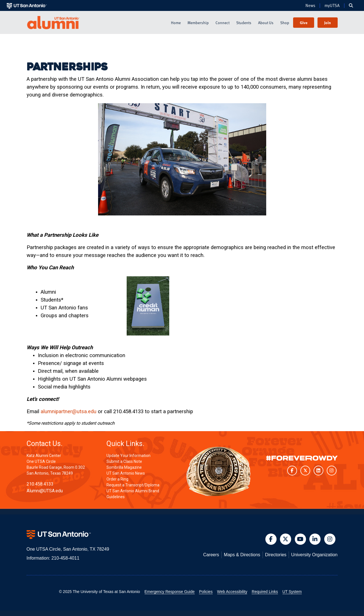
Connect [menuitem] (222, 23)
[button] (271, 539)
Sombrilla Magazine (124, 467)
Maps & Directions (242, 555)
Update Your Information (128, 456)
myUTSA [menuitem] (332, 6)
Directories (276, 555)
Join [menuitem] (328, 23)
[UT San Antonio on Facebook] (292, 471)
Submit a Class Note (124, 461)
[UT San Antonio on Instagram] (332, 471)
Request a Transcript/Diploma (133, 485)
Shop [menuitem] (285, 23)
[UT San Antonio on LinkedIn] (318, 471)
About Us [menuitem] (266, 23)
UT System (292, 592)
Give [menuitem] (304, 23)
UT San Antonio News (126, 473)
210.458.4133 (40, 484)
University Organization (314, 555)
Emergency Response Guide (170, 592)
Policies (206, 592)
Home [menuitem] (176, 23)
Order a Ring (117, 479)
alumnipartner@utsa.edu (69, 412)
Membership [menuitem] (198, 23)
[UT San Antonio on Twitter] (305, 471)
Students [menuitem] (244, 23)
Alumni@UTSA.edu (45, 491)
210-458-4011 (65, 558)
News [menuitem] (310, 6)
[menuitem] (351, 6)
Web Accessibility (232, 592)
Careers (211, 555)
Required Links (265, 592)
